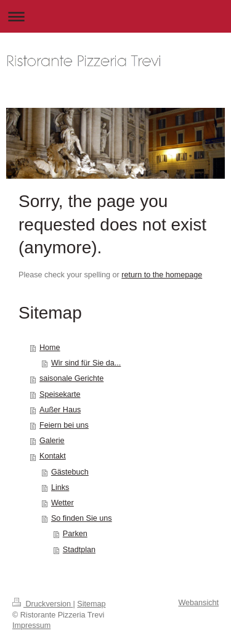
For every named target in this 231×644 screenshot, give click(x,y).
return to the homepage (162, 275)
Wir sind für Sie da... (86, 363)
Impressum (31, 626)
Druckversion (43, 604)
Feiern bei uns (64, 425)
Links (60, 487)
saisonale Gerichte (71, 378)
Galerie (52, 441)
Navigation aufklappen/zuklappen (115, 16)
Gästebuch (70, 472)
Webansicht (198, 603)
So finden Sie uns (82, 518)
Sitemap (91, 604)
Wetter (63, 503)
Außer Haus (60, 410)
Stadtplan (79, 550)
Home (50, 348)
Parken (75, 534)
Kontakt (53, 456)
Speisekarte (60, 394)
